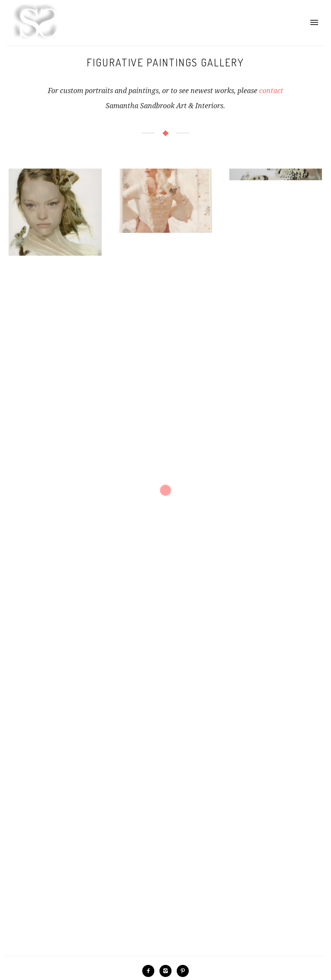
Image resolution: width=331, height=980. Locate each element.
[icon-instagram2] (168, 971)
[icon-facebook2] (150, 971)
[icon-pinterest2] (183, 971)
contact (271, 91)
